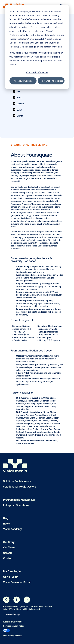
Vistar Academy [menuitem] (12, 529)
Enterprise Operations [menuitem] (16, 505)
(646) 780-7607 (45, 607)
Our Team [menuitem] (9, 547)
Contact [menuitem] (8, 558)
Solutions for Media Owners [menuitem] (20, 487)
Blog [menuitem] (6, 518)
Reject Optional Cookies (51, 81)
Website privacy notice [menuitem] (13, 622)
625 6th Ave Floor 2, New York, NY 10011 (21, 607)
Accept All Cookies (23, 81)
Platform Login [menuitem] (12, 571)
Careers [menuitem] (8, 553)
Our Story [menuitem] (9, 542)
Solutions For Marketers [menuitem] (17, 481)
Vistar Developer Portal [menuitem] (17, 582)
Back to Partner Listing (29, 145)
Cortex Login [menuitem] (11, 577)
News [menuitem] (6, 524)
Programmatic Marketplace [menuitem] (19, 500)
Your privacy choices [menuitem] (13, 636)
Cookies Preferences (37, 72)
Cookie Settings (13, 614)
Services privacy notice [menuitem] (14, 626)
